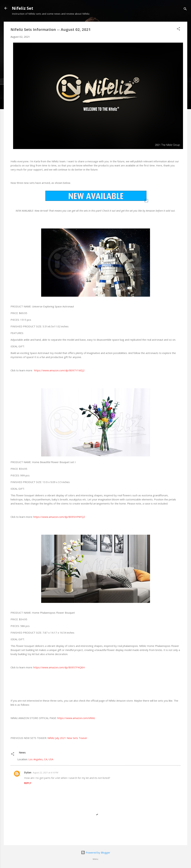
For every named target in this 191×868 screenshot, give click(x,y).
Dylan (28, 772)
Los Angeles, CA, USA (41, 759)
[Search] (185, 9)
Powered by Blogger (96, 852)
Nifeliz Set (23, 8)
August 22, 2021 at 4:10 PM (45, 773)
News (22, 752)
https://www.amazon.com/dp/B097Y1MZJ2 (59, 370)
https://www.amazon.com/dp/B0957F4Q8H (59, 667)
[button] (178, 29)
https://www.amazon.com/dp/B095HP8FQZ (59, 517)
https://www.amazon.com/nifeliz (76, 718)
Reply (28, 783)
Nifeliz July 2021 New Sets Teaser (67, 738)
